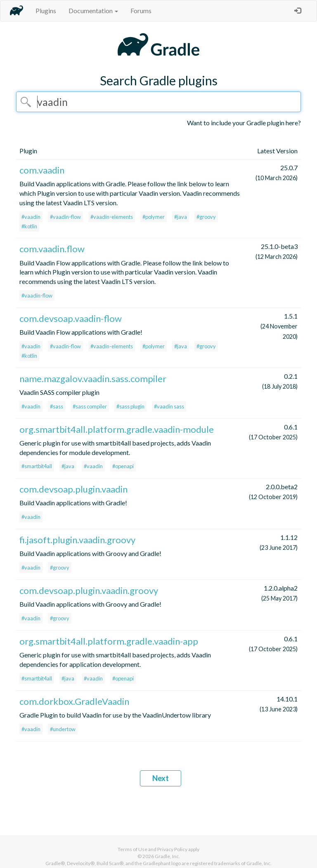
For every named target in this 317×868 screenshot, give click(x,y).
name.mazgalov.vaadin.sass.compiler (93, 379)
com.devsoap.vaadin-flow (71, 318)
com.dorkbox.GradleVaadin (74, 701)
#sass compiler (90, 406)
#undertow (63, 729)
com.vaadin (42, 170)
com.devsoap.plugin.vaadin (73, 489)
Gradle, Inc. (167, 856)
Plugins (46, 11)
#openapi (123, 466)
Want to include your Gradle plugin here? (244, 123)
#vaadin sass (169, 406)
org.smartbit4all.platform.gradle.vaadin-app (109, 641)
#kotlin (29, 226)
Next (161, 778)
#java (181, 217)
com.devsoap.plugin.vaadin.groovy (89, 590)
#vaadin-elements (112, 217)
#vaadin (31, 217)
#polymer (154, 217)
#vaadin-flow (65, 217)
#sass (57, 406)
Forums (141, 11)
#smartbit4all (37, 466)
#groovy (206, 217)
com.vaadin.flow (52, 249)
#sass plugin (130, 406)
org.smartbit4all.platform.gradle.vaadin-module (117, 429)
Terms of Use (132, 849)
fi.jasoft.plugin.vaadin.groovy (77, 540)
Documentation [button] (93, 11)
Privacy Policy (172, 849)
